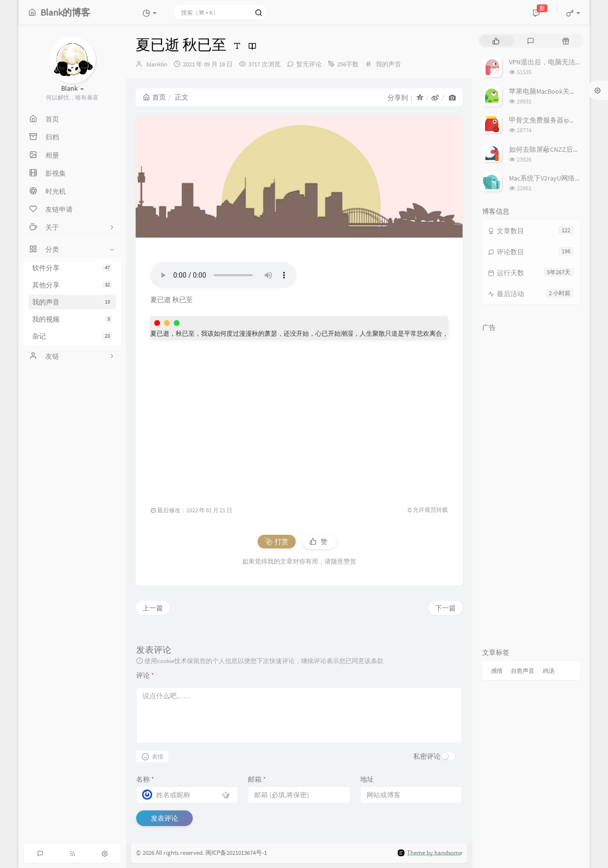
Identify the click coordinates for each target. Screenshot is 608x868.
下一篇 (446, 608)
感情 (497, 671)
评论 (145, 675)
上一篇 (153, 608)
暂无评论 (309, 64)
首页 (154, 97)
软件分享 (72, 268)
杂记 (72, 336)
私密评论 (427, 756)
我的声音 (72, 302)
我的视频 (72, 319)
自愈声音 (523, 671)
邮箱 (257, 779)
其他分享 (72, 285)
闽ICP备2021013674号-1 (236, 853)
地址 (367, 779)
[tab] (496, 41)
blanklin (157, 64)
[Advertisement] (299, 417)
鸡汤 (548, 671)
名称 (145, 779)
